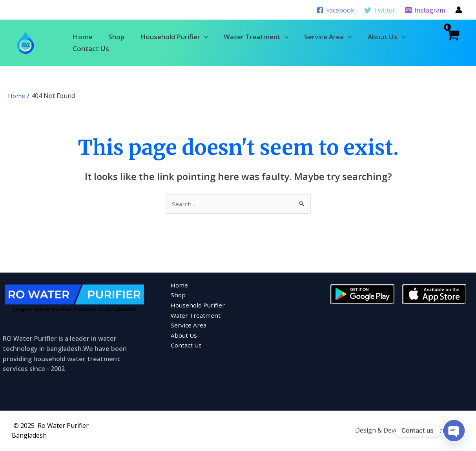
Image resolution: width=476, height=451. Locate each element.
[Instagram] (425, 10)
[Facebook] (336, 10)
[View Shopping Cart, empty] (452, 43)
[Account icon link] (459, 10)
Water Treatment (256, 37)
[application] (204, 37)
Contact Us (91, 48)
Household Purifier (174, 37)
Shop (116, 37)
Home (83, 37)
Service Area (328, 37)
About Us (387, 37)
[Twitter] (379, 10)
